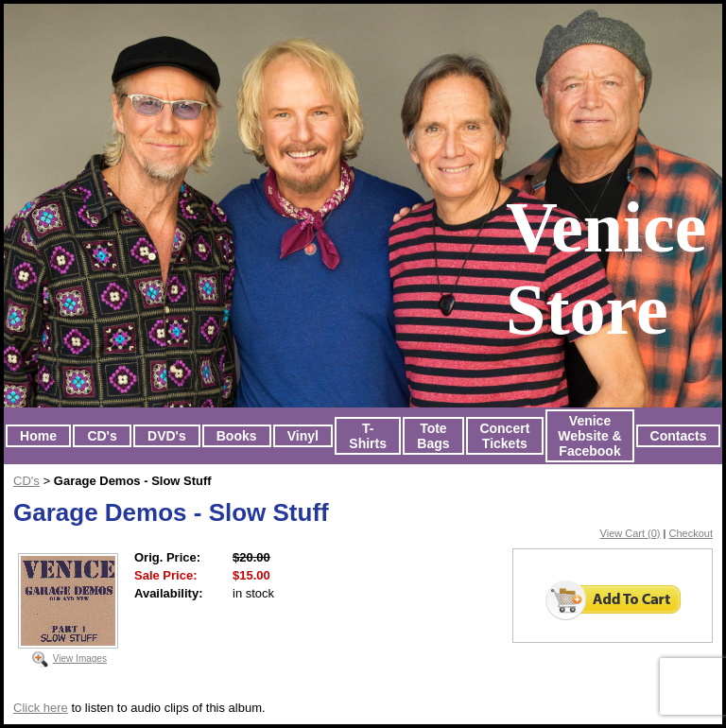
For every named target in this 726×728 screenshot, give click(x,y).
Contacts (679, 436)
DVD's (167, 436)
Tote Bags (433, 436)
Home (38, 436)
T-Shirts (368, 436)
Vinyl (303, 436)
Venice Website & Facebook (589, 436)
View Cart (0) (631, 533)
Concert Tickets (504, 436)
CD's (102, 436)
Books (237, 436)
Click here (41, 708)
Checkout (691, 533)
